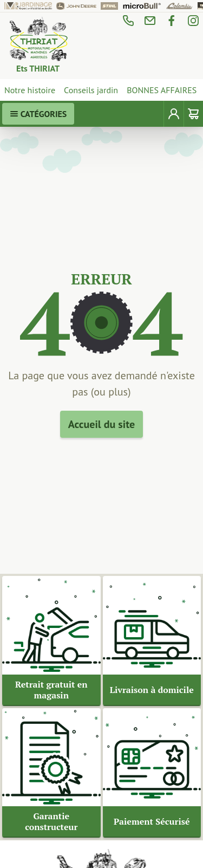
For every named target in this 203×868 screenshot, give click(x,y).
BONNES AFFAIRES (162, 90)
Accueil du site (101, 424)
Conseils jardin (91, 90)
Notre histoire (30, 90)
